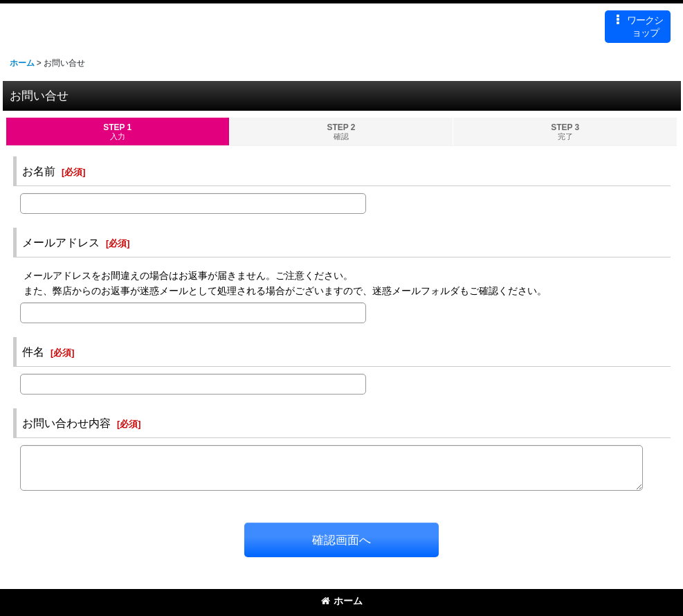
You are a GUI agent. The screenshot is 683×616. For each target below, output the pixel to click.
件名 (33, 352)
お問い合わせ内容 (66, 423)
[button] (638, 27)
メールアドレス (61, 242)
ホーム (342, 601)
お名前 (39, 171)
